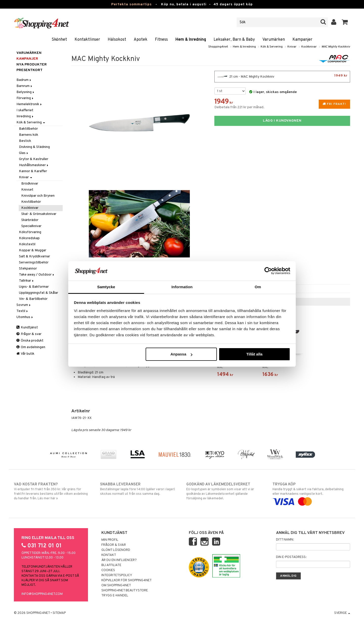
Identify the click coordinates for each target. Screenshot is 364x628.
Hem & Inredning (191, 40)
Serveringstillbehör (34, 263)
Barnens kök (29, 135)
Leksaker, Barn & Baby (234, 40)
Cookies (108, 570)
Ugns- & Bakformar (34, 287)
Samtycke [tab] (106, 287)
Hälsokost (117, 40)
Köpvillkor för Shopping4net (127, 580)
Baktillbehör (28, 129)
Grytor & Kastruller (34, 159)
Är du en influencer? (119, 560)
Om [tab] (258, 287)
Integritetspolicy (117, 575)
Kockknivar (309, 47)
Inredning (25, 116)
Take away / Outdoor (37, 275)
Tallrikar (27, 281)
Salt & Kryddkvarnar (35, 256)
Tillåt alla (254, 354)
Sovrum (24, 305)
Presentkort (29, 70)
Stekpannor (28, 269)
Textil (22, 311)
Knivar (292, 47)
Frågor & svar (29, 334)
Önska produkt (30, 341)
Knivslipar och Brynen (38, 196)
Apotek (141, 40)
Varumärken (274, 40)
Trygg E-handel (115, 596)
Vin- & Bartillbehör (33, 299)
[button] (345, 22)
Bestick (25, 141)
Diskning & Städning (34, 147)
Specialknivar (31, 226)
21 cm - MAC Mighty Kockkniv (282, 77)
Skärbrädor (30, 220)
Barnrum (25, 86)
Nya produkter (32, 65)
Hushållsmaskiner (34, 165)
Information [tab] (182, 287)
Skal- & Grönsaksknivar (39, 214)
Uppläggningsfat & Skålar (39, 293)
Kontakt (109, 555)
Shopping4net (218, 47)
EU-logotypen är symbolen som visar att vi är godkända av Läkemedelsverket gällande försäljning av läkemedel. (225, 491)
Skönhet (59, 40)
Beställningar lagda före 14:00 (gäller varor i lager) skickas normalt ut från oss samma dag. (139, 489)
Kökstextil (27, 244)
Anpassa (181, 354)
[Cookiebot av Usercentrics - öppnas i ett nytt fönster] (268, 271)
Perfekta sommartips (131, 4)
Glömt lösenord (116, 550)
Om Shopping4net (116, 586)
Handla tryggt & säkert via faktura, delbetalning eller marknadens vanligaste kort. (311, 493)
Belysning (26, 92)
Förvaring (25, 98)
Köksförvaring (30, 232)
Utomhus (25, 317)
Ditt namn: (285, 540)
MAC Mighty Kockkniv (336, 47)
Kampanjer (302, 40)
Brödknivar (30, 184)
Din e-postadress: (291, 557)
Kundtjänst (27, 328)
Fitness (161, 40)
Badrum (24, 80)
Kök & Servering (272, 47)
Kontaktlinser (87, 40)
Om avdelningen (31, 347)
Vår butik (25, 354)
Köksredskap (29, 238)
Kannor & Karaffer (33, 171)
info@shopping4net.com (42, 594)
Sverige (342, 613)
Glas (24, 153)
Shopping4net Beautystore (125, 591)
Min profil (110, 540)
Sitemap (59, 613)
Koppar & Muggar (33, 250)
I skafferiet (25, 110)
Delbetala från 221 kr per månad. (239, 107)
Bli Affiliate (111, 565)
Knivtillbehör (31, 202)
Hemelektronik (29, 104)
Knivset (27, 190)
